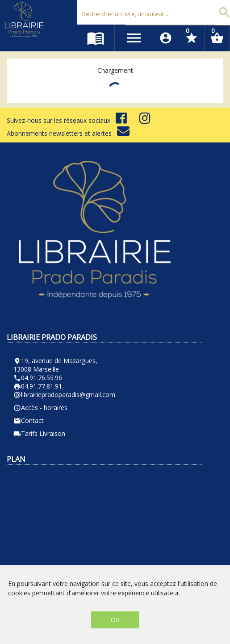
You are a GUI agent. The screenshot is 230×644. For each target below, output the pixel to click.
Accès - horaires (40, 408)
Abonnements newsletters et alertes (68, 133)
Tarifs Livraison (39, 433)
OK (115, 620)
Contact (29, 420)
